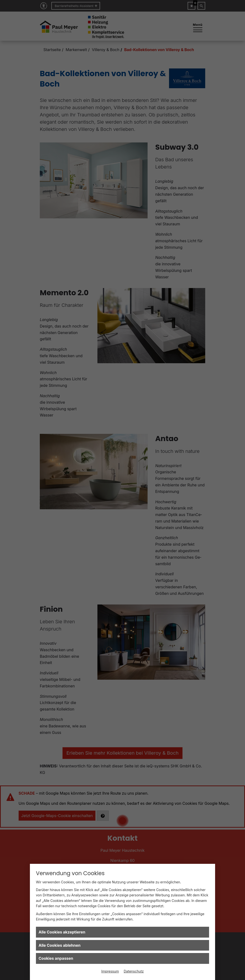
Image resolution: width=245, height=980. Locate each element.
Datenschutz (134, 971)
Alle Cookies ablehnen (60, 945)
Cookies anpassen (56, 958)
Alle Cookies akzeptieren (62, 932)
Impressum (110, 971)
